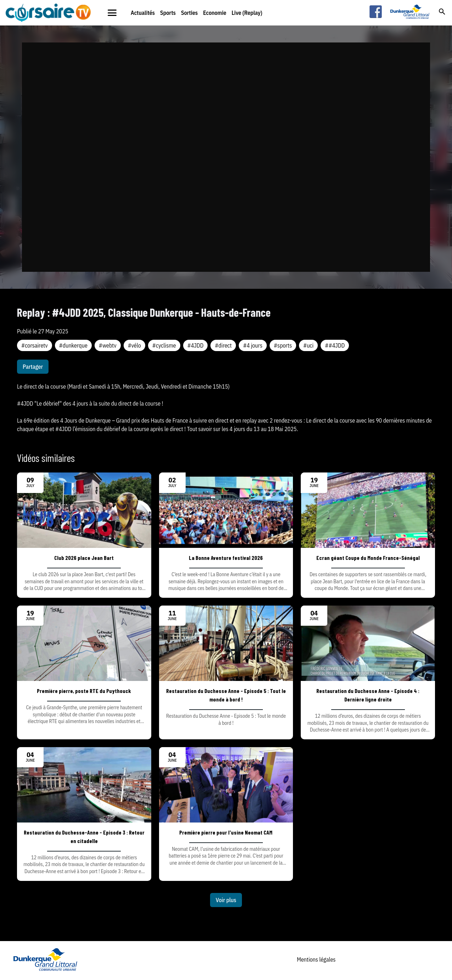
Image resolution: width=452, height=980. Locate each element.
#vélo (134, 345)
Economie (215, 13)
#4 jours (253, 345)
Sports (168, 13)
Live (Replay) (247, 13)
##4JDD (335, 345)
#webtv (108, 345)
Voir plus (226, 900)
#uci (308, 345)
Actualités (143, 13)
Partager (33, 367)
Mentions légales (316, 959)
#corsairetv (35, 345)
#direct (223, 345)
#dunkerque (73, 345)
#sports (283, 345)
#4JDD (196, 345)
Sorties (189, 13)
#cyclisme (164, 345)
